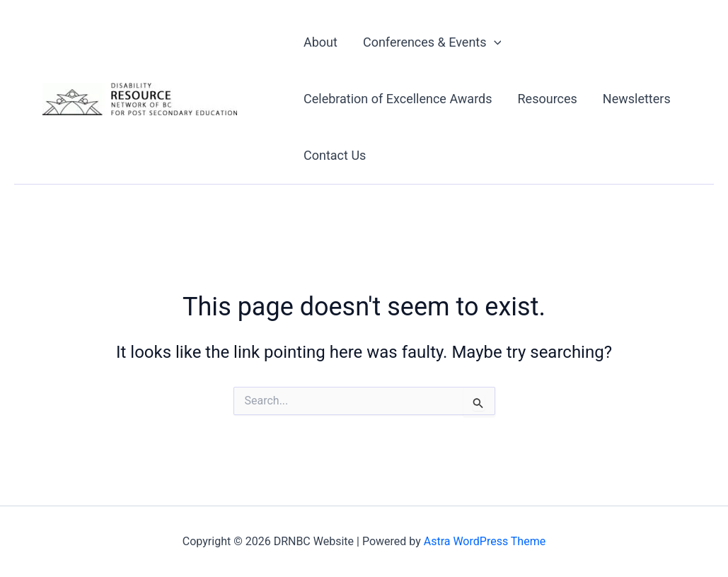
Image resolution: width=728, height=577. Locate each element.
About (320, 42)
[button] (494, 42)
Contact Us (335, 155)
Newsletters (637, 99)
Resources (548, 99)
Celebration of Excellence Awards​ (398, 99)
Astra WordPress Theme (485, 541)
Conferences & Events (432, 42)
